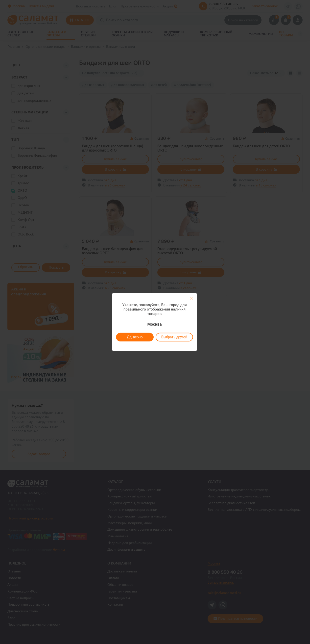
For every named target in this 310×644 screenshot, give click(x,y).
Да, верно (135, 337)
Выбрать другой (174, 337)
